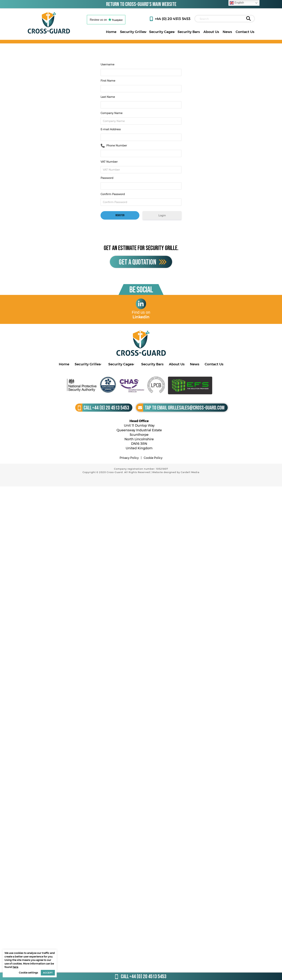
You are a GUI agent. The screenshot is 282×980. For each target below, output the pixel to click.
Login (162, 215)
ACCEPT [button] (48, 973)
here (15, 967)
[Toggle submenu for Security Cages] (174, 32)
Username (107, 64)
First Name (108, 81)
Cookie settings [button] (29, 973)
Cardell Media (190, 472)
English (237, 3)
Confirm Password (113, 194)
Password (107, 178)
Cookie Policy (153, 458)
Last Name (108, 97)
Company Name (112, 113)
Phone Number (117, 145)
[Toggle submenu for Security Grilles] (145, 32)
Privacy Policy (129, 458)
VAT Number (109, 162)
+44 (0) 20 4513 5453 (173, 19)
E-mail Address (111, 129)
